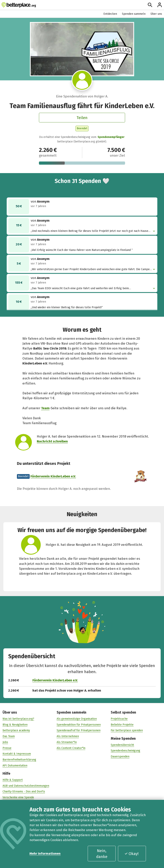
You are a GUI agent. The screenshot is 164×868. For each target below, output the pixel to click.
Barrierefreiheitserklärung (19, 760)
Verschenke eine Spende (18, 797)
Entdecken (110, 14)
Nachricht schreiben (52, 441)
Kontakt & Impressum (17, 754)
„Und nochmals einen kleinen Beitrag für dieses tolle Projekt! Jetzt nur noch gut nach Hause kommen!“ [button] (92, 231)
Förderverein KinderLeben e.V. (53, 476)
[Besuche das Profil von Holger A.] (82, 80)
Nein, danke (102, 854)
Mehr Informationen (45, 853)
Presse (7, 748)
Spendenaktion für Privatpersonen (79, 724)
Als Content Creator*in (71, 748)
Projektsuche (119, 719)
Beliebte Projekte (122, 724)
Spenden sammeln (134, 14)
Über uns (156, 14)
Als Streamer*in (67, 742)
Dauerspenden (120, 757)
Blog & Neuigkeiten (15, 724)
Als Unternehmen (68, 736)
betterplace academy (16, 730)
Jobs (5, 742)
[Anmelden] (160, 5)
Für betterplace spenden (127, 730)
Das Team (9, 736)
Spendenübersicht (122, 745)
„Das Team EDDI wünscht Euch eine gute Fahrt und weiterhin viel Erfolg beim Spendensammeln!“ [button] (92, 288)
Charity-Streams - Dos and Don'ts (24, 791)
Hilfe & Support (13, 780)
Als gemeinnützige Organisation (77, 719)
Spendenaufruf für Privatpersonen (79, 730)
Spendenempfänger (111, 137)
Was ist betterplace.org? (18, 719)
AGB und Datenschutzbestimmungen (26, 786)
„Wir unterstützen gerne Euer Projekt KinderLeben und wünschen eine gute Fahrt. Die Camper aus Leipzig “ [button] (92, 269)
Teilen (82, 118)
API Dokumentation (15, 765)
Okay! (132, 854)
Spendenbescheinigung (125, 751)
